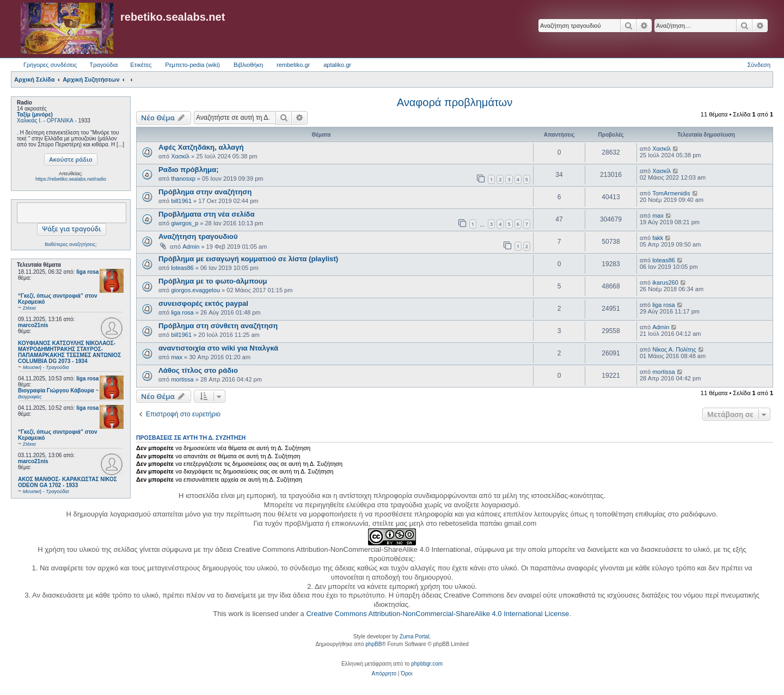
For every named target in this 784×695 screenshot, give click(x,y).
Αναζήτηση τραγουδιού (198, 236)
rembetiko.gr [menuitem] (293, 65)
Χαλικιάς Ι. (29, 121)
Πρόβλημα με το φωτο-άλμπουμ (213, 281)
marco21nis (33, 325)
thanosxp (183, 179)
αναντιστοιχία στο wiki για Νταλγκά (218, 348)
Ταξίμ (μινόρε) (35, 115)
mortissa (182, 379)
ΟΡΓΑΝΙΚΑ (60, 121)
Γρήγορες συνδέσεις (50, 65)
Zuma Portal (414, 636)
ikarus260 (665, 282)
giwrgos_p (185, 223)
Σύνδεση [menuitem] (759, 65)
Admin (191, 247)
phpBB (373, 644)
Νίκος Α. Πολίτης (674, 349)
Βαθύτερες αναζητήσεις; (71, 244)
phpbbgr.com (427, 664)
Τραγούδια (103, 65)
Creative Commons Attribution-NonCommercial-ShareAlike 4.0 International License (437, 614)
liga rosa (87, 272)
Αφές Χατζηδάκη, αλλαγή (201, 147)
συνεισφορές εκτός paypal (203, 303)
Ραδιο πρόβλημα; (189, 170)
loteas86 (182, 268)
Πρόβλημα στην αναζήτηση (205, 192)
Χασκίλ (180, 156)
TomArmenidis (671, 193)
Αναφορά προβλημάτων (455, 102)
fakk (658, 238)
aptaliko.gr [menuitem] (337, 65)
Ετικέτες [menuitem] (141, 65)
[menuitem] (384, 674)
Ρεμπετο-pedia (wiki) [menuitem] (192, 65)
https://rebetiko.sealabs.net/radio (71, 179)
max (658, 216)
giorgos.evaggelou (195, 290)
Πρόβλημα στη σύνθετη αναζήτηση (218, 326)
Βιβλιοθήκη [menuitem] (248, 65)
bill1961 (181, 201)
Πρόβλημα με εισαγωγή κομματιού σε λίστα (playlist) (248, 259)
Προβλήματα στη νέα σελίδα (207, 214)
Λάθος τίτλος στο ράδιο (198, 370)
